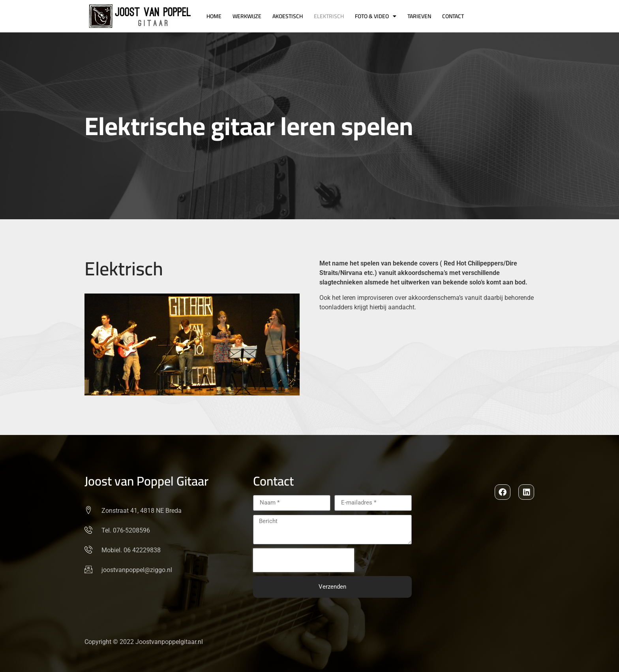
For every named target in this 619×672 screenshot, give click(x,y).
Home (214, 16)
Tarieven (419, 16)
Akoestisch (288, 16)
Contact (453, 16)
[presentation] (304, 560)
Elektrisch (329, 16)
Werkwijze (247, 16)
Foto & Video (376, 16)
